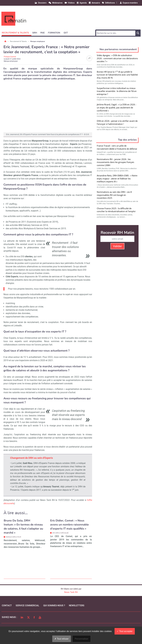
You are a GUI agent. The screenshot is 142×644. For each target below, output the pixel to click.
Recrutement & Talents (19, 41)
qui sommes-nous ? (54, 605)
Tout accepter (125, 631)
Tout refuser (62, 639)
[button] (17, 32)
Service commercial (27, 605)
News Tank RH (71, 592)
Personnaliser (82, 639)
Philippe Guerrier (10, 57)
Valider (117, 246)
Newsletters (77, 605)
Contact (7, 605)
